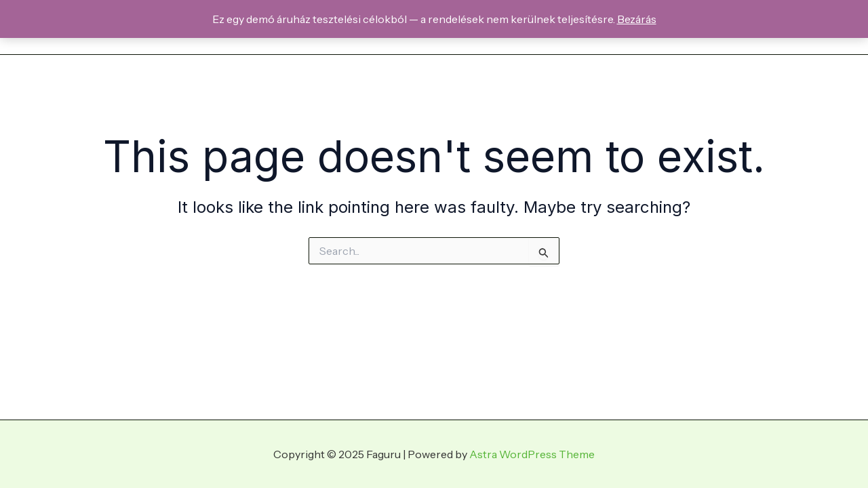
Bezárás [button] (637, 19)
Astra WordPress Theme (532, 454)
